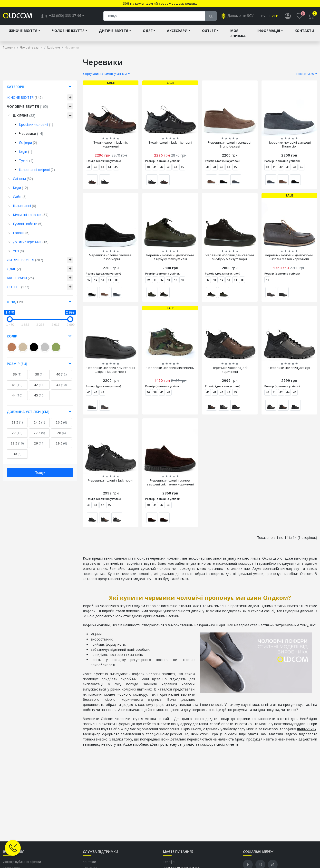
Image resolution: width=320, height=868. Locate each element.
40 (62, 375)
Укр (275, 16)
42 (39, 385)
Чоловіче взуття (68, 31)
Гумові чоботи (28, 224)
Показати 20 (305, 74)
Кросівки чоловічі (36, 125)
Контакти (304, 31)
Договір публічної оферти (22, 862)
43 (62, 385)
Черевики (31, 134)
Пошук (40, 473)
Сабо (20, 197)
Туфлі (26, 161)
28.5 (17, 444)
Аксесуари (177, 31)
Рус (264, 16)
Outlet (209, 31)
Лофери (28, 143)
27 (17, 433)
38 (39, 375)
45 (39, 395)
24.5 (39, 423)
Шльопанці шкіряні (37, 170)
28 (62, 433)
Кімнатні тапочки (31, 215)
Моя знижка (238, 33)
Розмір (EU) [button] (17, 364)
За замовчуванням (105, 74)
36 (17, 375)
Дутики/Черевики (31, 242)
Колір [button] (12, 336)
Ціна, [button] (15, 302)
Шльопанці (24, 206)
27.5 (39, 433)
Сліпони (23, 179)
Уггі (18, 251)
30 (17, 454)
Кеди (26, 152)
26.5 (61, 423)
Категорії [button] (15, 87)
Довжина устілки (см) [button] (28, 412)
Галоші (21, 233)
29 (39, 444)
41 (17, 385)
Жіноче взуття (23, 31)
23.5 (17, 423)
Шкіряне (24, 116)
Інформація (269, 31)
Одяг (148, 31)
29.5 (61, 444)
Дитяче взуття (114, 31)
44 (17, 395)
